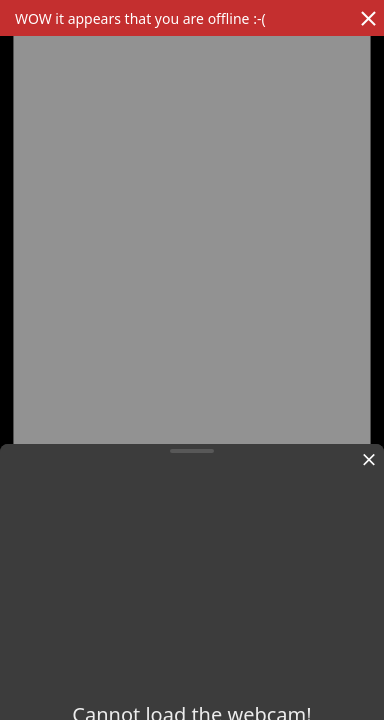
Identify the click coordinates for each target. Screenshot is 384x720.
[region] (191, 335)
